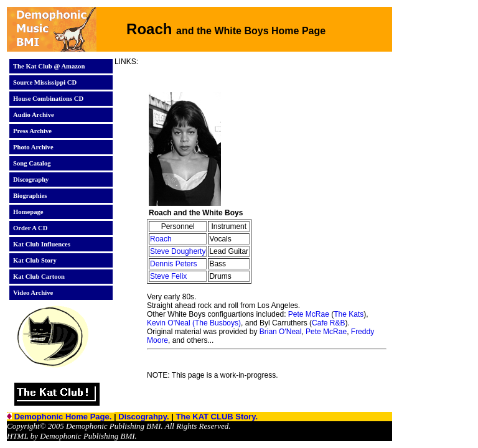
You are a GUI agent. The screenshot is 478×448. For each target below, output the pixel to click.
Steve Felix (168, 276)
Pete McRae (309, 314)
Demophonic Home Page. (64, 417)
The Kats (349, 314)
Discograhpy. (145, 417)
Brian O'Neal (281, 332)
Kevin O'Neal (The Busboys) (194, 323)
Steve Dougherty (178, 251)
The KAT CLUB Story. (217, 417)
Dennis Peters (173, 264)
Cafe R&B (328, 323)
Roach (161, 239)
